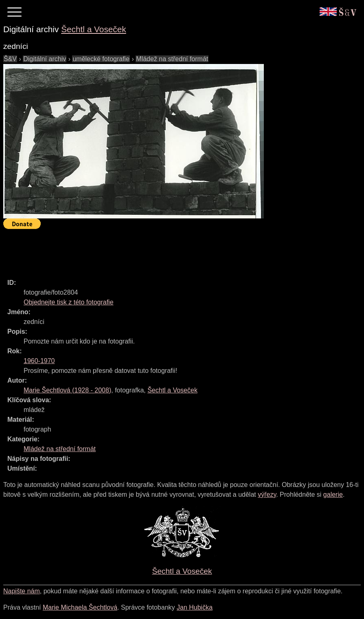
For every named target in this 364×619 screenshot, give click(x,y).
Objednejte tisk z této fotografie (69, 302)
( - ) (67, 390)
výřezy (267, 495)
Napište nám (22, 591)
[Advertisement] (151, 250)
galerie (333, 495)
